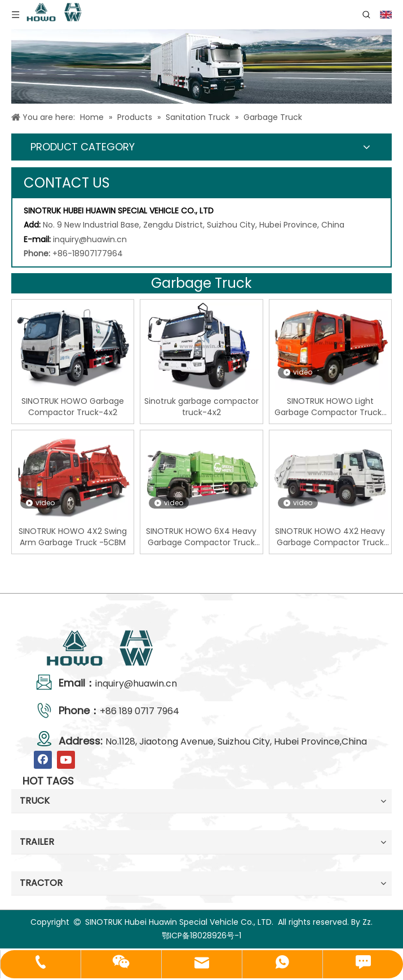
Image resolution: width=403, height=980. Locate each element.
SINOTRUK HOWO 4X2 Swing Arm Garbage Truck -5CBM (73, 537)
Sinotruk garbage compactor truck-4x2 (201, 407)
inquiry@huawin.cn (90, 239)
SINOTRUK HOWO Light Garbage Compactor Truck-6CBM (330, 407)
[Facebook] (43, 760)
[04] (201, 66)
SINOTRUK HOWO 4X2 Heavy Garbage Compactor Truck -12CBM (330, 537)
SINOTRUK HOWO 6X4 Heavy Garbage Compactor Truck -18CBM (201, 537)
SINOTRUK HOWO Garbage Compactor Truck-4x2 (73, 407)
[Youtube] (66, 760)
